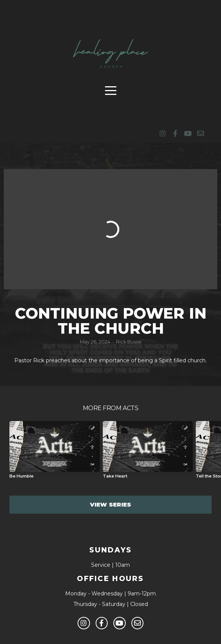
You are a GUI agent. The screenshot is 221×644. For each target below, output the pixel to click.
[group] (55, 453)
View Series (110, 504)
